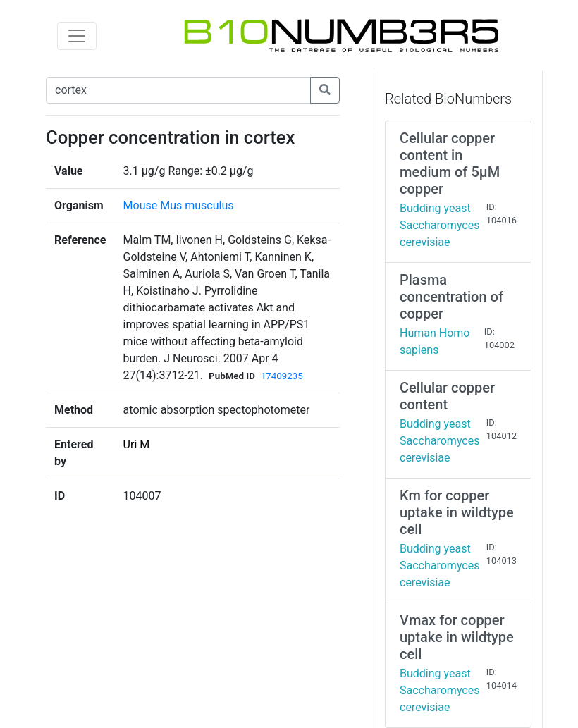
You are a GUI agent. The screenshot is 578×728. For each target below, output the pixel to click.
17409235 (282, 376)
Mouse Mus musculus (179, 205)
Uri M (137, 444)
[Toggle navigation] (77, 36)
